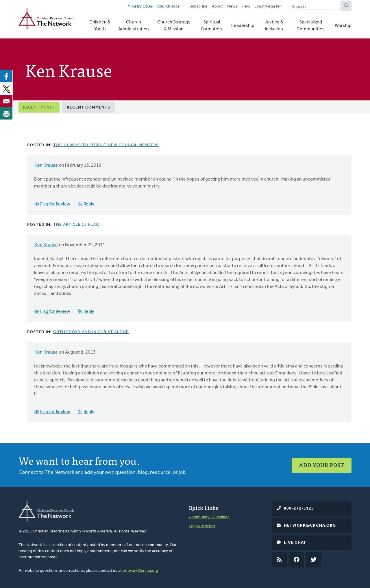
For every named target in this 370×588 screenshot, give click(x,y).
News (232, 7)
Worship (343, 26)
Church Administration (134, 26)
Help (246, 7)
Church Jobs (169, 7)
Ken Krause (46, 166)
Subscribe (199, 7)
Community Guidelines (209, 517)
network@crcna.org (140, 571)
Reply (89, 204)
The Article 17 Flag (76, 225)
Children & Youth (100, 26)
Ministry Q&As (140, 7)
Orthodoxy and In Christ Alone (91, 332)
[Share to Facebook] (6, 76)
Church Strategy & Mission (174, 26)
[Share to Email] (6, 101)
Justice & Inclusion (274, 26)
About (217, 7)
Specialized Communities (311, 26)
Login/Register (268, 7)
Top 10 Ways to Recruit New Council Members (106, 145)
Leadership (243, 26)
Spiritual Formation (212, 26)
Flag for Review (55, 204)
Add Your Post (322, 465)
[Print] (6, 113)
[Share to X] (6, 89)
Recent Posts (39, 108)
